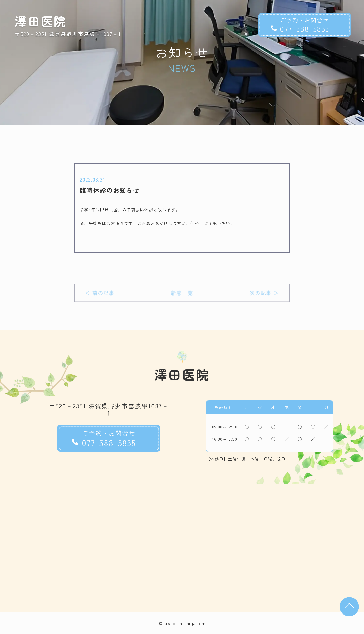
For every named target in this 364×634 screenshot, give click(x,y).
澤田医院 (41, 21)
